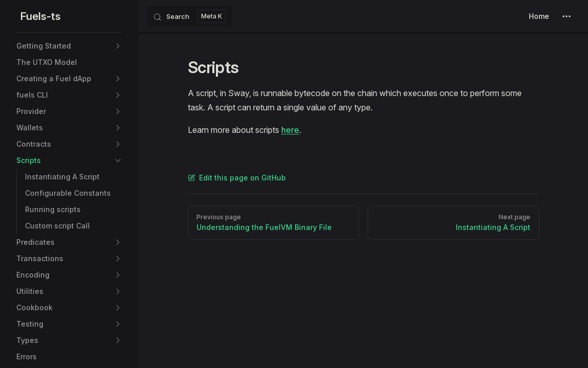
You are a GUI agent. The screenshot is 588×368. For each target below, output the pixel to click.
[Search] (190, 16)
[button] (118, 46)
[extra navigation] (567, 16)
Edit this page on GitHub (237, 178)
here (290, 130)
